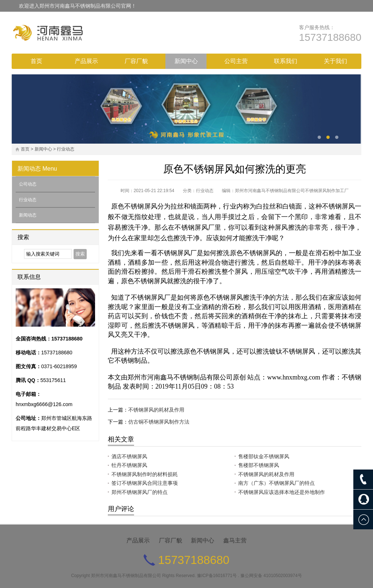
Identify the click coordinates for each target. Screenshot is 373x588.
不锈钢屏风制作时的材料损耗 (145, 474)
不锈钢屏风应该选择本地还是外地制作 (282, 492)
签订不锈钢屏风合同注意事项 (145, 483)
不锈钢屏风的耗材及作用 (156, 410)
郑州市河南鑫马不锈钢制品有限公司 (126, 576)
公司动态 (28, 184)
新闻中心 (186, 61)
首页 (36, 61)
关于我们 (335, 61)
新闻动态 (29, 169)
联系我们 (286, 61)
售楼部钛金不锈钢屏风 (264, 456)
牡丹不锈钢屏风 (129, 465)
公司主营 (236, 61)
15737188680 (330, 37)
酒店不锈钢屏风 (129, 456)
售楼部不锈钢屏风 (259, 465)
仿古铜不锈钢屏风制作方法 (159, 422)
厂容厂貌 (136, 61)
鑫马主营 (235, 540)
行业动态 (66, 149)
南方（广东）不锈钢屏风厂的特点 (276, 483)
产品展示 (86, 61)
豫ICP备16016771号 (217, 576)
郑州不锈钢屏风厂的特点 (140, 492)
